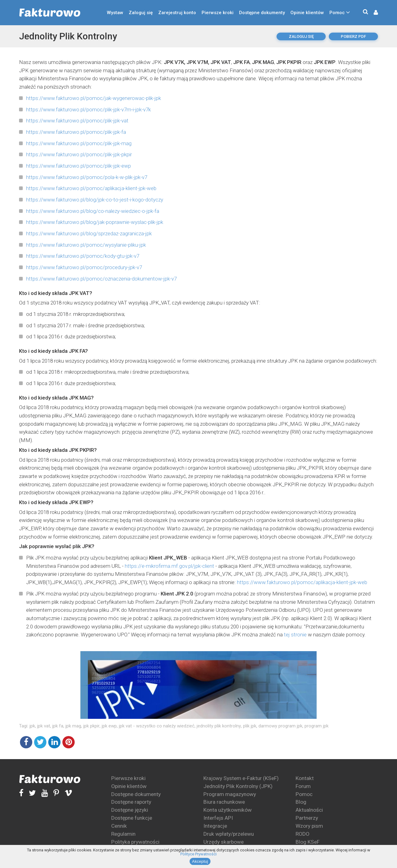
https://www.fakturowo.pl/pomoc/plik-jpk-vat (77, 121)
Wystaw (115, 13)
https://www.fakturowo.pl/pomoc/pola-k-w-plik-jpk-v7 (87, 177)
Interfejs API (218, 818)
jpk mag (73, 726)
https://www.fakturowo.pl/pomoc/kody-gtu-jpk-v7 (83, 256)
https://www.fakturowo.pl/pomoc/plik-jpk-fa (76, 132)
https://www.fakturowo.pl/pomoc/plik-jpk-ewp (79, 166)
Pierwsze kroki (218, 13)
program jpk (316, 726)
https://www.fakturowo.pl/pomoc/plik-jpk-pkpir (79, 154)
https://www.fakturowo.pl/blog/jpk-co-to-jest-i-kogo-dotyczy (95, 200)
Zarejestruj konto (177, 13)
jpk (32, 726)
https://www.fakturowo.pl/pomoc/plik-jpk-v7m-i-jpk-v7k (88, 109)
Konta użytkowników (228, 810)
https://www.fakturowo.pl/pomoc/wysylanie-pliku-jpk (86, 245)
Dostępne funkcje (132, 818)
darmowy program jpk (280, 726)
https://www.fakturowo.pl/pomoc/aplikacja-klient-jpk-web (91, 188)
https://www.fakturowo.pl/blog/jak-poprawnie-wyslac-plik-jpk (95, 222)
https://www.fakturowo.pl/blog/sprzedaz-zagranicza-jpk (89, 233)
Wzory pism (309, 826)
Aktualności (309, 810)
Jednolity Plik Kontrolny (68, 36)
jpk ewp (109, 726)
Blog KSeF (308, 842)
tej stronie (295, 635)
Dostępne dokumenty (262, 13)
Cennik (119, 826)
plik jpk (250, 726)
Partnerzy (307, 818)
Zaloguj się (141, 13)
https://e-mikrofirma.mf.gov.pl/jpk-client (169, 566)
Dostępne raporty (131, 802)
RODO (303, 834)
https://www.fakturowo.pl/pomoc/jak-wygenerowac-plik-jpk (94, 98)
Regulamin (123, 834)
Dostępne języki (130, 810)
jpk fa (58, 726)
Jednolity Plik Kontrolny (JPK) (238, 786)
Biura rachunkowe (224, 802)
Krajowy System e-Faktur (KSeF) (241, 778)
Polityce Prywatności (198, 854)
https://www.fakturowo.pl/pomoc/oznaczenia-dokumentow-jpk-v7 (101, 279)
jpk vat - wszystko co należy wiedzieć (157, 726)
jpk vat (44, 726)
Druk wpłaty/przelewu (229, 834)
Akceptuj (200, 861)
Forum (303, 786)
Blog (301, 802)
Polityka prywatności (135, 842)
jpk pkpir (91, 726)
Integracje (215, 826)
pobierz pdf (353, 36)
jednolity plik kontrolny (219, 726)
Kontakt (305, 778)
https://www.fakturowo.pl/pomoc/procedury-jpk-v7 (84, 267)
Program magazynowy (230, 794)
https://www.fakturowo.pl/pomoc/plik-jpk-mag (79, 143)
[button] (373, 13)
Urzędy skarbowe (224, 842)
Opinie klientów (307, 13)
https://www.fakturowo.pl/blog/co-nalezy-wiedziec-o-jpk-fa (93, 211)
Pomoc (337, 13)
